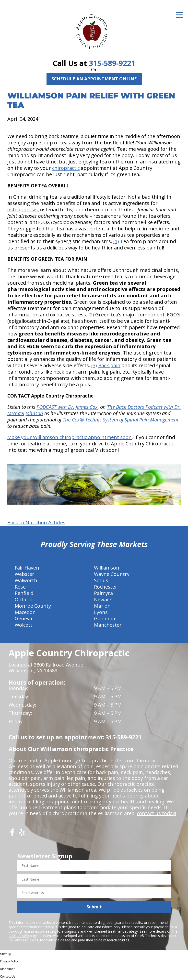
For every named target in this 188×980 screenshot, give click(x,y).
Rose (20, 587)
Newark (103, 599)
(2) (91, 315)
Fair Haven (27, 568)
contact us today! (157, 813)
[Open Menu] (179, 15)
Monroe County (33, 606)
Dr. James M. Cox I (23, 940)
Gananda (105, 619)
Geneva (23, 619)
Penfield (24, 593)
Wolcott (23, 625)
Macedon (25, 612)
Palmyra (103, 593)
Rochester (106, 587)
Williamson (107, 568)
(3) (94, 365)
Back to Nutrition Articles (36, 523)
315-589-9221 (112, 63)
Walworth (26, 580)
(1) (116, 241)
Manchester (108, 625)
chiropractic (66, 168)
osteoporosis (23, 210)
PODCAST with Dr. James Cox (67, 407)
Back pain (109, 365)
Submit (94, 907)
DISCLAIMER (19, 936)
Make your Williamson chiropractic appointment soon (70, 437)
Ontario (24, 599)
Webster (24, 574)
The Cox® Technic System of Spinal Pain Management (121, 420)
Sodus (101, 580)
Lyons (101, 612)
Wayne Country (112, 574)
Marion (102, 606)
